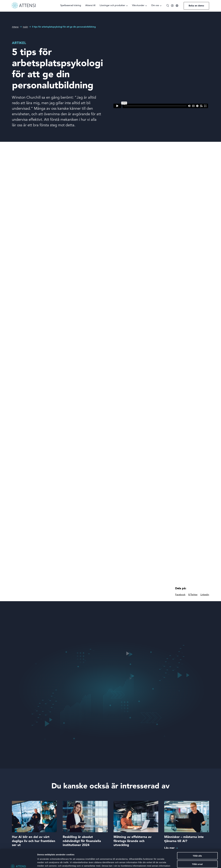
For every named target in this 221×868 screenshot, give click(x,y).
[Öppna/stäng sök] (168, 6)
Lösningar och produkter (112, 6)
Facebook (180, 595)
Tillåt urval (197, 848)
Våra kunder (138, 6)
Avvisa (197, 856)
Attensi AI (90, 6)
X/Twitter (193, 595)
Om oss (155, 6)
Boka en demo (196, 6)
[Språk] (177, 6)
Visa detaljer (154, 862)
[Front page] (24, 8)
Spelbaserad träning (71, 6)
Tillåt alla (197, 840)
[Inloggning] (172, 6)
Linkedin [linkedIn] (205, 595)
